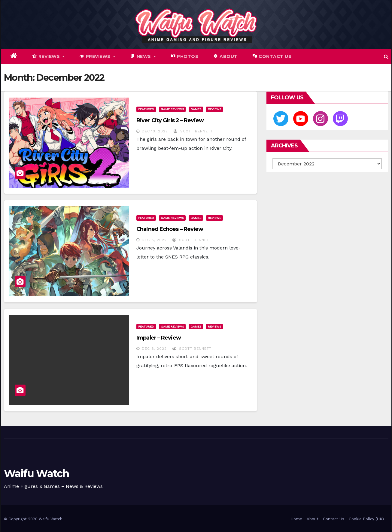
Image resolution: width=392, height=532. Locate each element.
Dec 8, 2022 (154, 240)
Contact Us (334, 519)
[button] (386, 57)
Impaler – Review (159, 338)
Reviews (214, 109)
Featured (146, 109)
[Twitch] (340, 119)
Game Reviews (172, 109)
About (313, 519)
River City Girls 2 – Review (170, 120)
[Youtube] (301, 119)
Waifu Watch (36, 473)
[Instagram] (321, 119)
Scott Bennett (193, 131)
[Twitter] (281, 119)
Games (196, 109)
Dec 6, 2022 (154, 349)
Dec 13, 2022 (155, 131)
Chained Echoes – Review (170, 229)
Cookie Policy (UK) (366, 519)
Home (296, 519)
